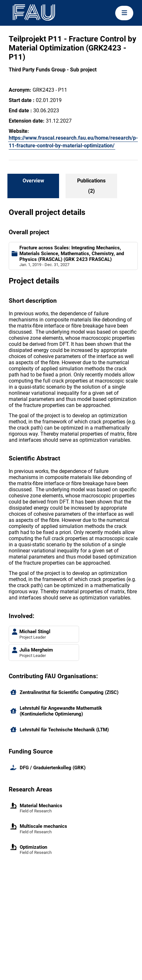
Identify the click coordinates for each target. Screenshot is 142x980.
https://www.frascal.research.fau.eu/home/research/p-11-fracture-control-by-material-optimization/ (73, 142)
